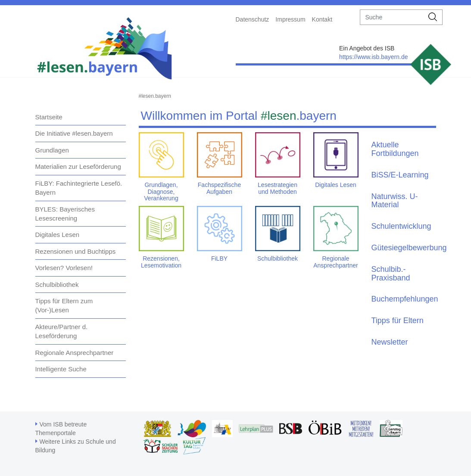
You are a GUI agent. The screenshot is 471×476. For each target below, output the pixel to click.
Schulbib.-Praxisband (391, 274)
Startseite (49, 117)
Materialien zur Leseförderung (78, 166)
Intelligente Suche (61, 369)
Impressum (290, 19)
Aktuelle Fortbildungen (395, 149)
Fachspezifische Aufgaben (219, 188)
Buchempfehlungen (405, 299)
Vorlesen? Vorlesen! (64, 268)
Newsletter (390, 342)
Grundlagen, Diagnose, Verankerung (161, 191)
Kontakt (322, 19)
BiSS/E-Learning (400, 175)
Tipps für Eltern (398, 320)
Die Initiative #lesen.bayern (74, 133)
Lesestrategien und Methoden (278, 188)
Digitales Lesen (58, 235)
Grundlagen (52, 150)
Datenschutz (253, 19)
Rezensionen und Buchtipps (76, 251)
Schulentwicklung (401, 226)
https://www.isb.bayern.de (374, 57)
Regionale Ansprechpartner (75, 353)
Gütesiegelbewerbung (409, 248)
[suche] (392, 17)
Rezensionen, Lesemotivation (161, 262)
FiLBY (219, 258)
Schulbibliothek (57, 285)
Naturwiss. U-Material (395, 201)
